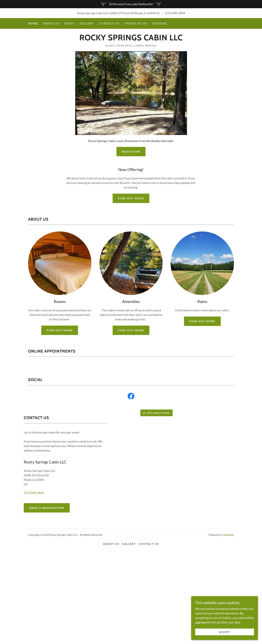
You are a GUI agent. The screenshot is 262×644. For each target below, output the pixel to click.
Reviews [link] (160, 23)
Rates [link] (69, 23)
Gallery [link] (87, 23)
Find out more (131, 198)
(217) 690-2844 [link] (175, 13)
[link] (131, 39)
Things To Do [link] (136, 23)
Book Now (131, 151)
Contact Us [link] (109, 23)
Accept (224, 632)
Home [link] (33, 23)
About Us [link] (51, 23)
